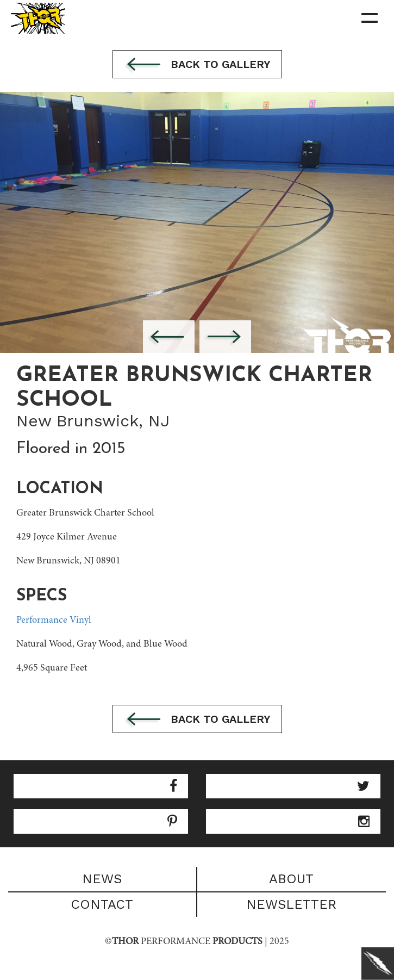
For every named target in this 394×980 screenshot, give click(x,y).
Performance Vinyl (54, 621)
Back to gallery (197, 65)
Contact (102, 904)
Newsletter (291, 904)
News (102, 879)
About (291, 879)
